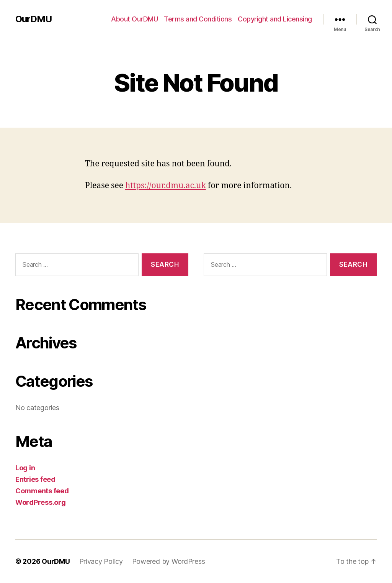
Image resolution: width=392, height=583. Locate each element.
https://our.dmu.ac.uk (166, 186)
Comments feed (42, 491)
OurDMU (33, 19)
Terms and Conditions (198, 19)
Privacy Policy (101, 561)
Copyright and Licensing (275, 19)
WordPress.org (41, 502)
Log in (25, 468)
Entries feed (35, 479)
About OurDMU (134, 19)
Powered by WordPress (169, 561)
